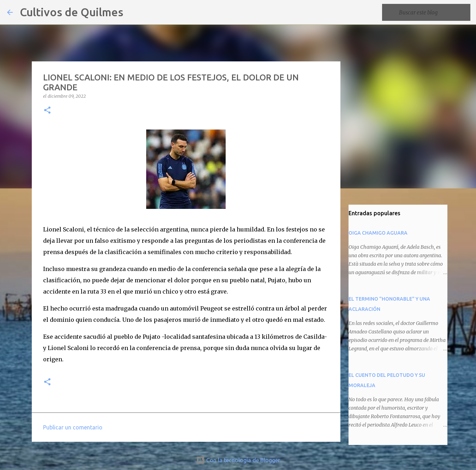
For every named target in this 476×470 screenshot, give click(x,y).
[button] (47, 111)
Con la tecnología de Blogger (238, 460)
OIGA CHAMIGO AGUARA (378, 233)
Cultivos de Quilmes (72, 12)
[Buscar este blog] (433, 12)
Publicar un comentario (73, 427)
